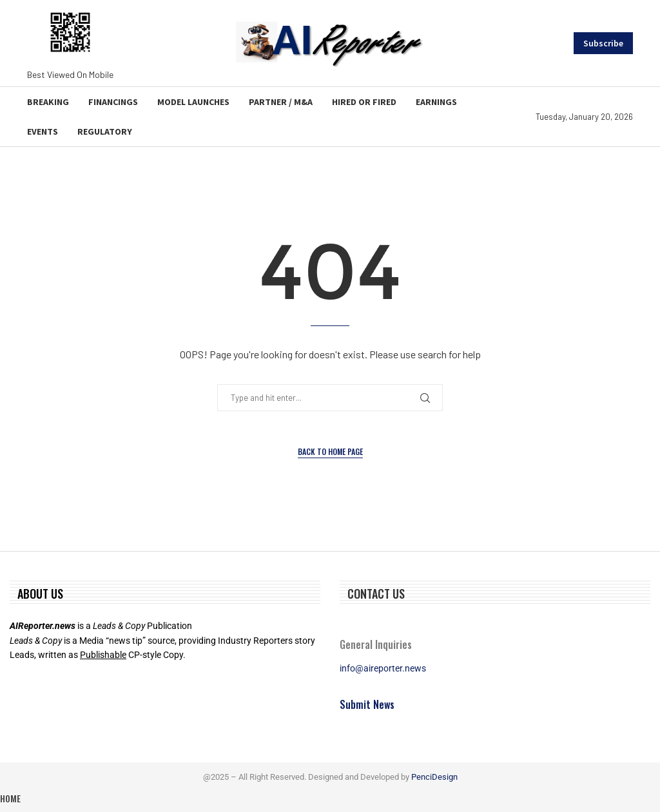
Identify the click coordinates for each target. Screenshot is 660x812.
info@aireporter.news (383, 668)
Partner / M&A (281, 102)
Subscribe (603, 43)
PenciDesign (434, 777)
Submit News (367, 704)
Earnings (436, 102)
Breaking (48, 102)
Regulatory (105, 131)
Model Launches (193, 102)
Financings (113, 102)
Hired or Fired (364, 102)
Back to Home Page (330, 451)
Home (10, 798)
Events (43, 131)
